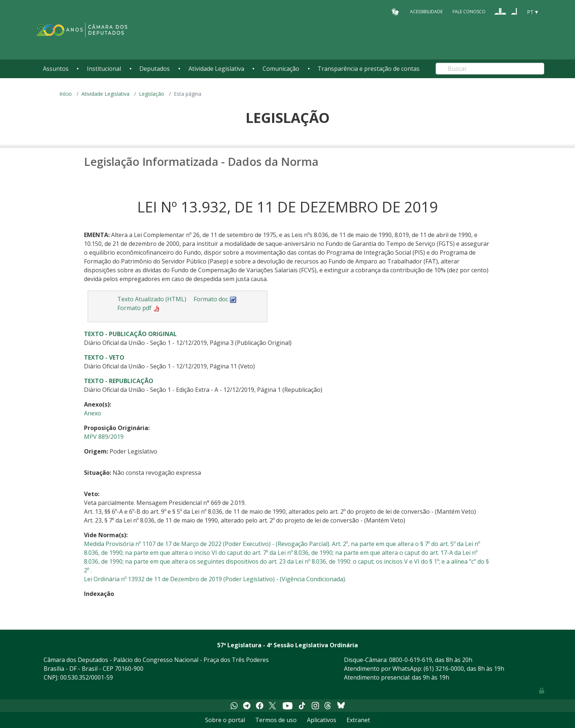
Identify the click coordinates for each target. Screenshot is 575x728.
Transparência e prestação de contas (369, 69)
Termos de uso (276, 720)
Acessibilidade (426, 12)
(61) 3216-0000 (444, 669)
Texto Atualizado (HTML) (152, 299)
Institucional (104, 69)
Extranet (358, 720)
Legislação (152, 94)
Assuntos (56, 69)
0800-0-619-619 (411, 660)
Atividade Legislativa (216, 69)
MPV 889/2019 (104, 437)
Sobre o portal (225, 720)
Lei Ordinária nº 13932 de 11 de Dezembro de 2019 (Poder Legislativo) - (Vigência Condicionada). (215, 579)
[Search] (490, 69)
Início (66, 94)
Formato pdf (139, 308)
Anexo (93, 413)
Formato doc (215, 299)
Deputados (155, 69)
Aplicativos (322, 720)
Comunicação (281, 69)
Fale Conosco (469, 12)
